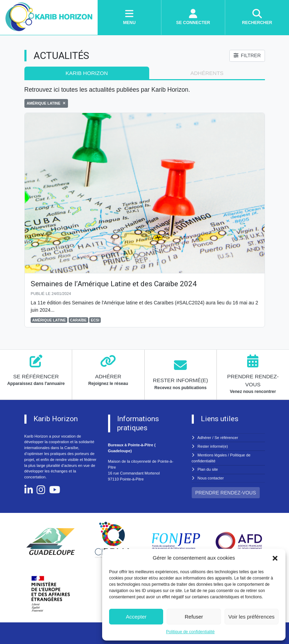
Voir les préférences (252, 617)
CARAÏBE (78, 320)
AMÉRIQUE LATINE (49, 320)
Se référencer (226, 438)
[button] (275, 558)
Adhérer (204, 438)
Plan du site (208, 469)
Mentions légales (212, 455)
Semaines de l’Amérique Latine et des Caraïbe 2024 (114, 284)
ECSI (95, 320)
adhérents (207, 73)
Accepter (136, 617)
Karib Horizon (87, 73)
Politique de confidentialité (190, 632)
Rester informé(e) (213, 446)
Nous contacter (211, 478)
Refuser (194, 617)
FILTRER (247, 55)
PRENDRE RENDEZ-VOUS (226, 493)
